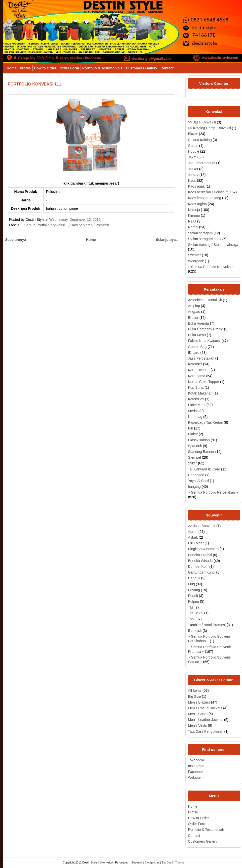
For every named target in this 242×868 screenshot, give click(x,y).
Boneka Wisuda (200, 561)
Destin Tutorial (175, 862)
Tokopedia (196, 760)
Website (194, 777)
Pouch (193, 596)
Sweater (195, 255)
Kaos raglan (198, 204)
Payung (194, 590)
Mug (192, 584)
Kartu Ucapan (199, 370)
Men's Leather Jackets (206, 720)
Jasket (193, 169)
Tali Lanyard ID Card (204, 469)
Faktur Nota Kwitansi (204, 341)
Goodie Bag (197, 347)
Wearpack (196, 261)
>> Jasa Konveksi (202, 122)
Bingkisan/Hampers (203, 549)
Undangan (196, 475)
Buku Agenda (199, 323)
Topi (191, 619)
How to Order (45, 68)
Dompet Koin (198, 567)
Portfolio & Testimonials (102, 68)
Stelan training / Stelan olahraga (213, 245)
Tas (191, 607)
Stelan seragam (200, 233)
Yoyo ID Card (199, 481)
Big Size (195, 697)
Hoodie (194, 151)
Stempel (195, 457)
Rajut (192, 221)
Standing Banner (201, 452)
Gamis (193, 146)
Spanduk (195, 446)
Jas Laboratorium (202, 163)
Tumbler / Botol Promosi (207, 625)
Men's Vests (198, 725)
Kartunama (197, 376)
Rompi (193, 227)
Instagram (196, 766)
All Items (195, 690)
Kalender (195, 364)
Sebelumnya (16, 240)
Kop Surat (196, 387)
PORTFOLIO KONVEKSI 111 (34, 84)
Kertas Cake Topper (204, 382)
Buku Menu (197, 335)
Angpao (194, 312)
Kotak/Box (196, 399)
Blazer (193, 134)
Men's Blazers (199, 702)
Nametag (195, 417)
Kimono (194, 215)
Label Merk (197, 405)
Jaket (192, 157)
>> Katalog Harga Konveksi (210, 128)
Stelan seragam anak (205, 239)
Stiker (193, 463)
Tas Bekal (196, 613)
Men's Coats (198, 714)
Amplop (194, 306)
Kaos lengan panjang (205, 198)
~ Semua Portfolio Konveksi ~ (45, 225)
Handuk (194, 578)
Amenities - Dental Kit (205, 300)
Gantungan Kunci (202, 572)
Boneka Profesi (200, 555)
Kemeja (194, 210)
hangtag (195, 487)
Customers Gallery (142, 68)
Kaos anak (196, 186)
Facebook (196, 772)
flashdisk (195, 631)
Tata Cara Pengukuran (206, 731)
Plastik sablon (199, 440)
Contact (167, 68)
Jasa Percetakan (201, 358)
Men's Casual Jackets (205, 708)
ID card (194, 353)
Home (12, 68)
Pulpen (194, 601)
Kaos (192, 181)
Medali (193, 411)
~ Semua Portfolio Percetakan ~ (213, 492)
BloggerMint (152, 862)
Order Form (69, 68)
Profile (25, 68)
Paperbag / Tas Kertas (205, 422)
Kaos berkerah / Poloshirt (90, 225)
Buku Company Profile (206, 329)
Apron (193, 532)
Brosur (193, 318)
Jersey (193, 175)
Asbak (193, 537)
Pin (191, 428)
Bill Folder (196, 543)
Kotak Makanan (200, 393)
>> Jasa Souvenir (202, 526)
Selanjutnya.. (167, 240)
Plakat (193, 434)
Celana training (200, 140)
